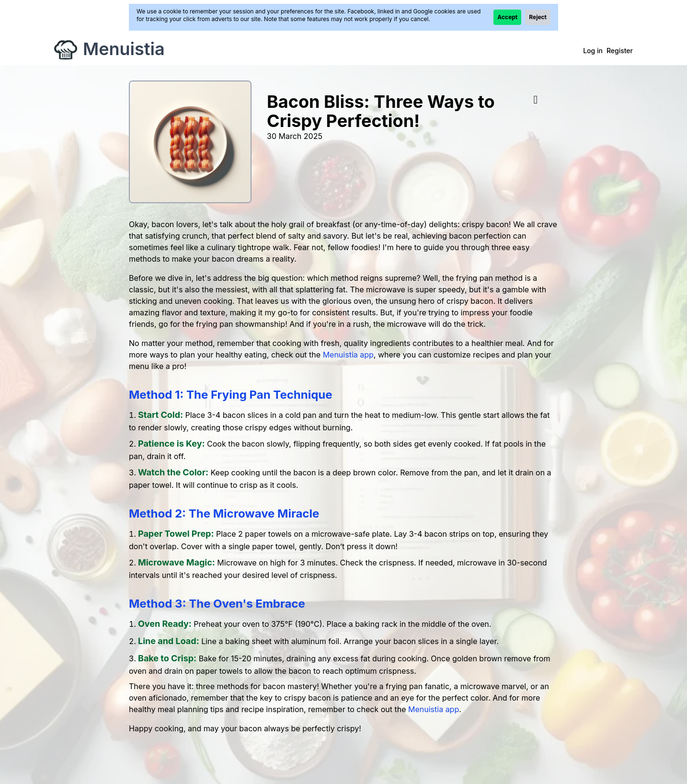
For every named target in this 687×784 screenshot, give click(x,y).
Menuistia (124, 49)
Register (620, 51)
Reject (538, 17)
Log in (593, 51)
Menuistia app (348, 355)
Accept (507, 17)
